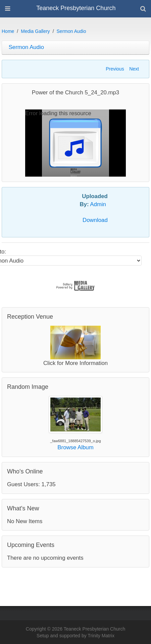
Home (8, 31)
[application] (75, 143)
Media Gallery (35, 31)
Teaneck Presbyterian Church (76, 8)
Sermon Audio (71, 31)
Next (134, 69)
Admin (98, 204)
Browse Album (75, 447)
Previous (115, 69)
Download (95, 220)
